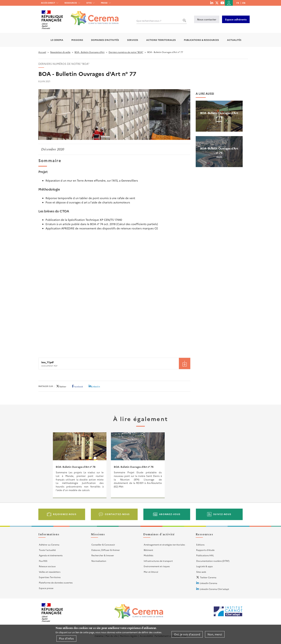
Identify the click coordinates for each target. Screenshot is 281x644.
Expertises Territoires (50, 577)
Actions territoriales (161, 40)
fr (238, 3)
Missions (77, 40)
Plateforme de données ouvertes (56, 582)
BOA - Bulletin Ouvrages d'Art (90, 52)
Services (133, 40)
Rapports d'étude (205, 550)
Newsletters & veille (60, 52)
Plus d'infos (66, 638)
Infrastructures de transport (158, 561)
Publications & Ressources (201, 40)
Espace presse (46, 588)
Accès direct (48, 3)
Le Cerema (57, 40)
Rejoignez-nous (65, 514)
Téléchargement (185, 363)
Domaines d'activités (105, 40)
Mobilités (148, 555)
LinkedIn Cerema (208, 583)
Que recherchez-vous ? (149, 21)
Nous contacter (207, 19)
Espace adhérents (236, 19)
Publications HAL (205, 555)
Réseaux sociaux (47, 566)
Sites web (201, 572)
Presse (104, 3)
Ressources (71, 3)
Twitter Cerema (208, 577)
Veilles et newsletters (50, 572)
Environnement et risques (157, 566)
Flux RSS (43, 561)
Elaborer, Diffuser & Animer (106, 550)
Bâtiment (148, 550)
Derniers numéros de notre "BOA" (126, 52)
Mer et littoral (151, 572)
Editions (200, 545)
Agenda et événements (51, 555)
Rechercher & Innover (103, 555)
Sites (89, 3)
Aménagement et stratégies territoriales (164, 545)
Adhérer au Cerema (49, 545)
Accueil (42, 52)
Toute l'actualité (47, 550)
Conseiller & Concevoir (103, 545)
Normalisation (99, 561)
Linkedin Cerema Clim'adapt (214, 589)
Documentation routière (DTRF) (213, 561)
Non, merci (215, 634)
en (244, 3)
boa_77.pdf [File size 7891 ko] (47, 362)
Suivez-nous (222, 514)
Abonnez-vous (170, 514)
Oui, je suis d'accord (187, 634)
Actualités (234, 40)
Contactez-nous (117, 514)
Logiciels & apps (204, 566)
